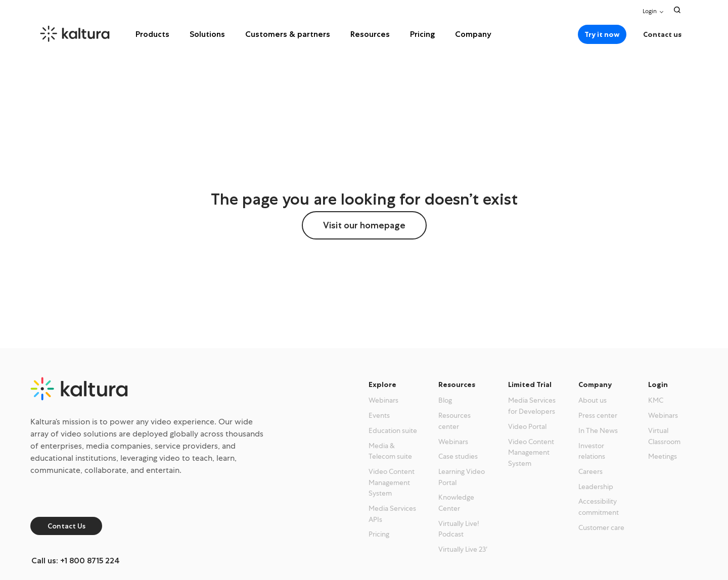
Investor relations (592, 451)
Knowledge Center (456, 503)
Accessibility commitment (599, 507)
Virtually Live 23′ (463, 549)
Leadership (596, 487)
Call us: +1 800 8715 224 (76, 561)
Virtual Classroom (664, 436)
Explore (382, 384)
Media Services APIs (392, 514)
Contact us (662, 34)
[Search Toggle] (677, 10)
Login (650, 11)
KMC (656, 400)
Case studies (458, 456)
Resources (370, 34)
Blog (445, 400)
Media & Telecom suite (390, 451)
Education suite (393, 430)
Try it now (602, 34)
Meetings (663, 456)
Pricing (422, 34)
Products (152, 34)
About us (593, 400)
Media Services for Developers (532, 406)
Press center (598, 415)
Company (473, 34)
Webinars (383, 400)
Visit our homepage (364, 225)
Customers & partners (288, 34)
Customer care (601, 527)
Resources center (454, 421)
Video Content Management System (392, 482)
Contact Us (66, 526)
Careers (590, 471)
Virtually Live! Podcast (459, 529)
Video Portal (527, 426)
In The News (598, 430)
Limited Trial (530, 384)
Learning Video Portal (462, 477)
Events (379, 415)
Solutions (207, 34)
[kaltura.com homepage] (89, 34)
